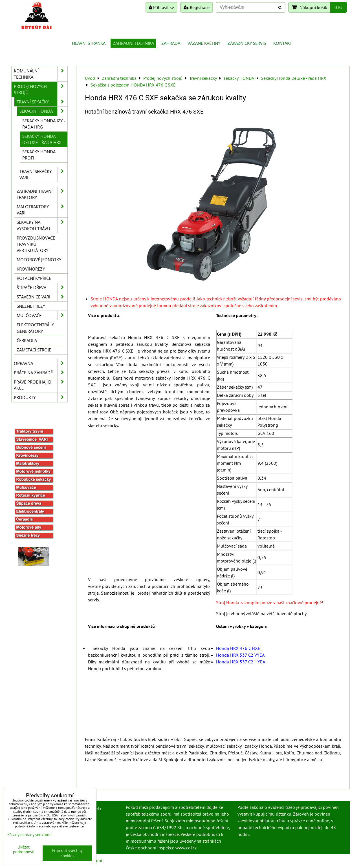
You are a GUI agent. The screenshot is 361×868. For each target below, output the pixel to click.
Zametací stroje (34, 350)
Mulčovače (42, 315)
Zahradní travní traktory (42, 194)
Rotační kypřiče (34, 278)
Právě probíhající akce (41, 385)
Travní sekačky (42, 102)
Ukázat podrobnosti (24, 850)
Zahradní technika (133, 43)
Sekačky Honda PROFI (39, 155)
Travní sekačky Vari (43, 174)
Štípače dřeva (42, 287)
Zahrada (171, 43)
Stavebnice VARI (42, 297)
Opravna (41, 363)
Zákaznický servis (247, 43)
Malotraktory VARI (42, 210)
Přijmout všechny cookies (67, 853)
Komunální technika (41, 74)
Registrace (197, 7)
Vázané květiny (204, 43)
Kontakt (283, 43)
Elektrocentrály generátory (35, 328)
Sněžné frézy (31, 306)
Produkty (41, 397)
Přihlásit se (161, 7)
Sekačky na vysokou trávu (42, 225)
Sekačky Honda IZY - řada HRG (44, 124)
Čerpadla (27, 340)
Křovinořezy (31, 269)
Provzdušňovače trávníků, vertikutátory (36, 244)
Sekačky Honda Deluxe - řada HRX (42, 139)
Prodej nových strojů (41, 89)
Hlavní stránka (89, 43)
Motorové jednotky (39, 260)
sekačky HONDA (43, 111)
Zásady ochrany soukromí (29, 835)
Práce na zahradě (41, 373)
